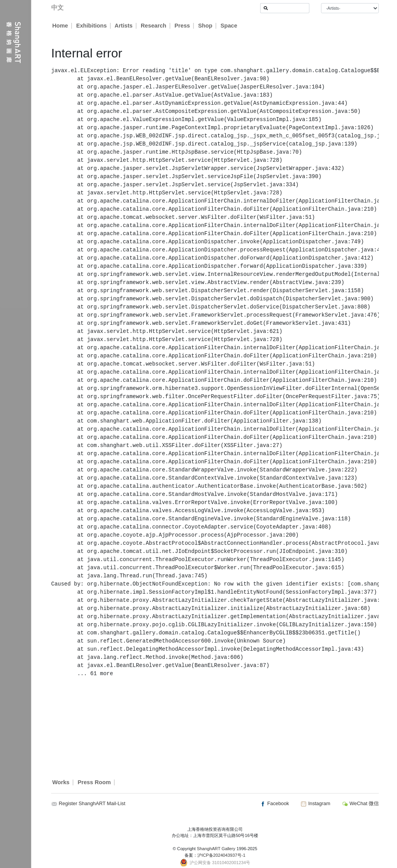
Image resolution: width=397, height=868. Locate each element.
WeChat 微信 (360, 803)
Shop (206, 26)
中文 (57, 8)
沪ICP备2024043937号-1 (221, 855)
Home (60, 26)
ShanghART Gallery (216, 849)
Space (229, 26)
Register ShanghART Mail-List (92, 803)
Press (183, 26)
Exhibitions (91, 26)
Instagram (315, 803)
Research (154, 26)
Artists (124, 26)
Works (61, 782)
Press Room (94, 782)
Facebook (274, 803)
